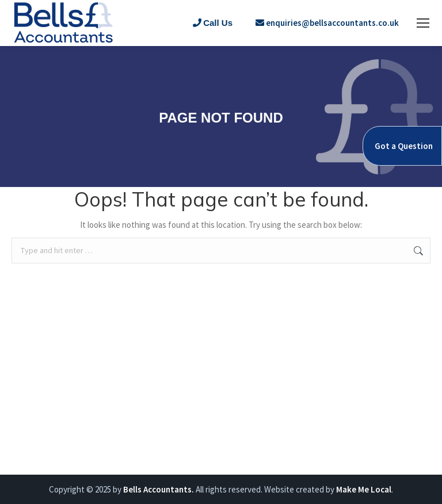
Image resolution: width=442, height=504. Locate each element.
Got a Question (404, 146)
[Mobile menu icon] (423, 23)
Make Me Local (364, 489)
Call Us (213, 23)
